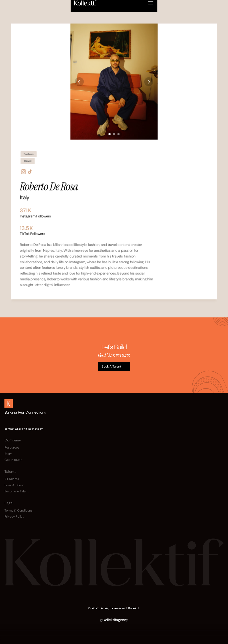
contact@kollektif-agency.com (24, 429)
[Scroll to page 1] (109, 134)
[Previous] (79, 81)
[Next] (149, 81)
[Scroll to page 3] (119, 134)
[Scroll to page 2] (114, 134)
